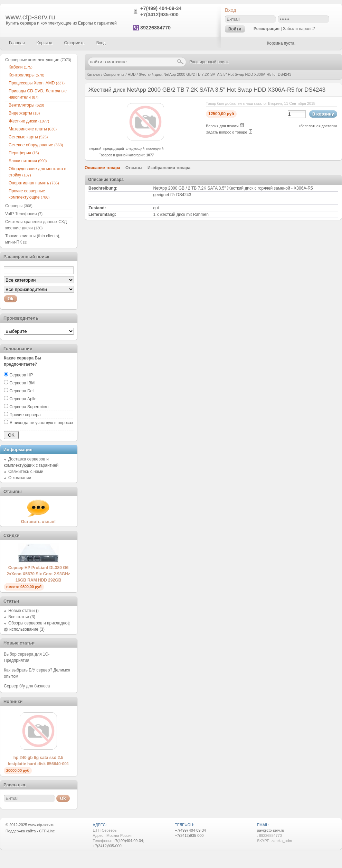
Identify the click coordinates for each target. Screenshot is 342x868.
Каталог (93, 74)
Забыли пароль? (299, 29)
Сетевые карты (28, 137)
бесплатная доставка (319, 126)
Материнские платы (33, 129)
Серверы (19, 206)
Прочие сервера (25, 415)
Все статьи (19, 617)
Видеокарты (24, 113)
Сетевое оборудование (36, 145)
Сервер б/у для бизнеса (27, 686)
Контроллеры (26, 75)
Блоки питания (28, 161)
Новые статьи (22, 611)
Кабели (21, 67)
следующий (135, 149)
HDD (131, 74)
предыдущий (114, 149)
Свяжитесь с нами (26, 472)
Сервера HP (21, 375)
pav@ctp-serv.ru (271, 830)
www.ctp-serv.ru (30, 17)
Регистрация (267, 29)
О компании (20, 478)
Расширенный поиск (209, 62)
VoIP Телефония (24, 214)
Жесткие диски (29, 121)
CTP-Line (47, 831)
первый (96, 149)
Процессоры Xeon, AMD (37, 83)
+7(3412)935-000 (159, 15)
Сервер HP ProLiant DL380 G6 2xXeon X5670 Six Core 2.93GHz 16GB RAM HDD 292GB (38, 574)
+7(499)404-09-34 (128, 841)
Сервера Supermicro (29, 407)
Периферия (24, 153)
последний (155, 149)
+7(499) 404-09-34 (161, 8)
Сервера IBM (22, 383)
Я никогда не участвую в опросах (41, 423)
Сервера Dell (22, 391)
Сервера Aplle (23, 399)
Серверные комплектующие (38, 60)
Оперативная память (34, 183)
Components (114, 74)
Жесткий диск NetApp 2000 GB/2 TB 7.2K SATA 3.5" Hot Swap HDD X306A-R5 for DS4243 (215, 74)
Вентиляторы (26, 105)
